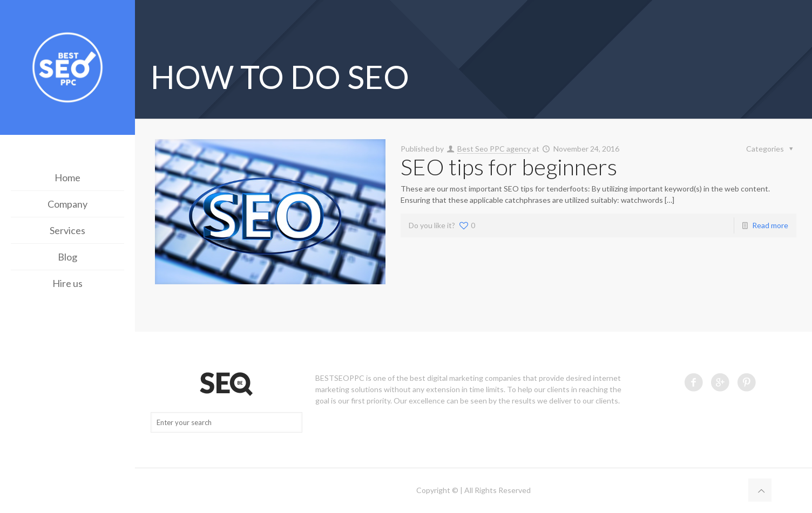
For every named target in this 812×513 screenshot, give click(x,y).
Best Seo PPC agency (494, 149)
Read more (770, 225)
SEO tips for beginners (509, 167)
